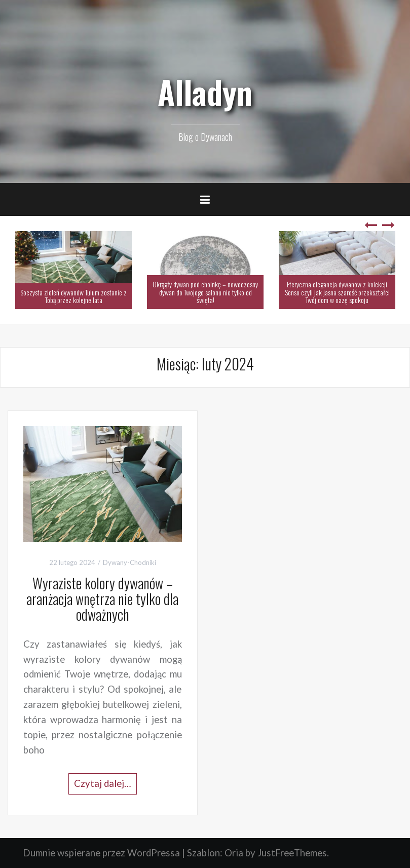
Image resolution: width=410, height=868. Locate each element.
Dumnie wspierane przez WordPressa (101, 853)
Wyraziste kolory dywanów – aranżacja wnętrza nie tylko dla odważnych (102, 599)
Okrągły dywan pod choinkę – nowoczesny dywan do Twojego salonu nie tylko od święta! (205, 292)
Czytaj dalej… (103, 783)
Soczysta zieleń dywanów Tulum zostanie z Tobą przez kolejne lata (73, 296)
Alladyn (205, 92)
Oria (234, 853)
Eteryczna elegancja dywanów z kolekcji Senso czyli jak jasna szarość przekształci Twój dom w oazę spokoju (337, 292)
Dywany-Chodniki (129, 562)
